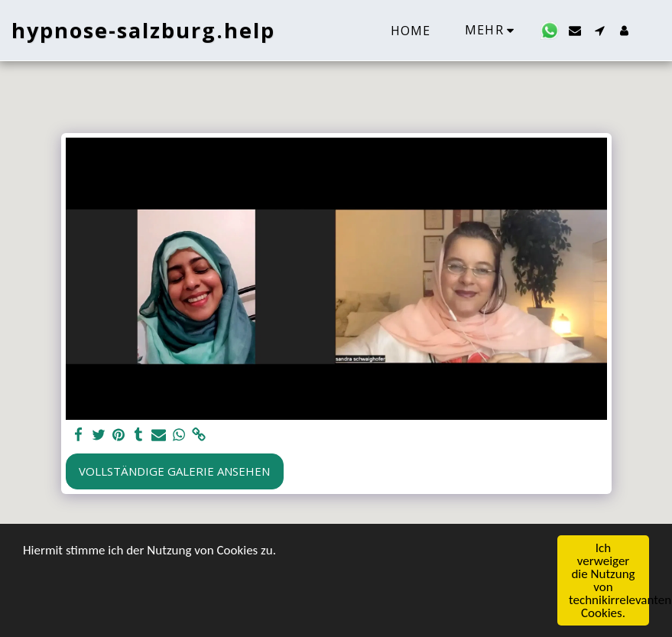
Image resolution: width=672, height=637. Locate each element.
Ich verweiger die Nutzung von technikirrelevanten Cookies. (609, 581)
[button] (550, 31)
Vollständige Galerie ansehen (174, 471)
